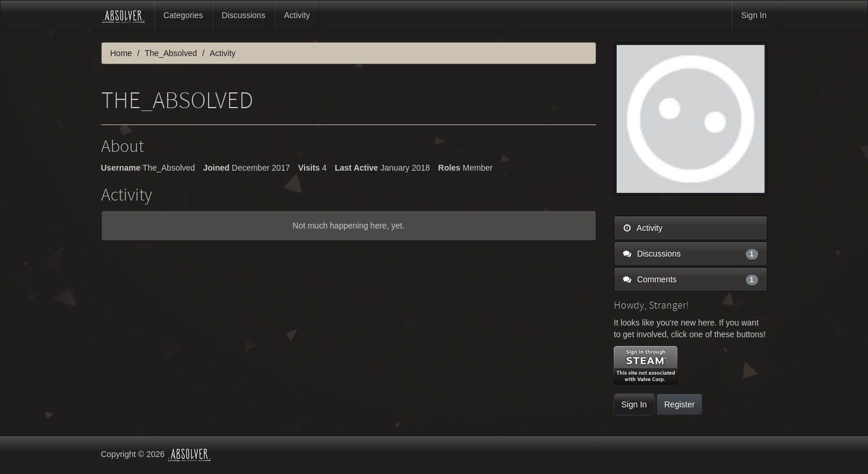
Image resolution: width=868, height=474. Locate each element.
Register (679, 404)
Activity (297, 15)
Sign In (754, 15)
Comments (691, 279)
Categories (184, 15)
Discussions (243, 15)
